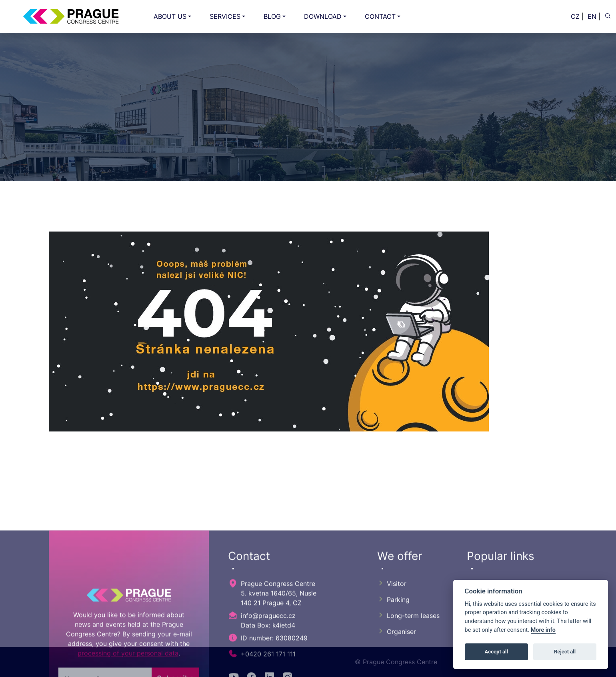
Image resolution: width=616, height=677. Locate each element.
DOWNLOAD (323, 16)
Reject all (565, 652)
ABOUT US (170, 16)
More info (543, 630)
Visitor (392, 667)
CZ (575, 16)
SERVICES (225, 16)
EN (592, 16)
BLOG (272, 16)
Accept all (496, 652)
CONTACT (380, 16)
